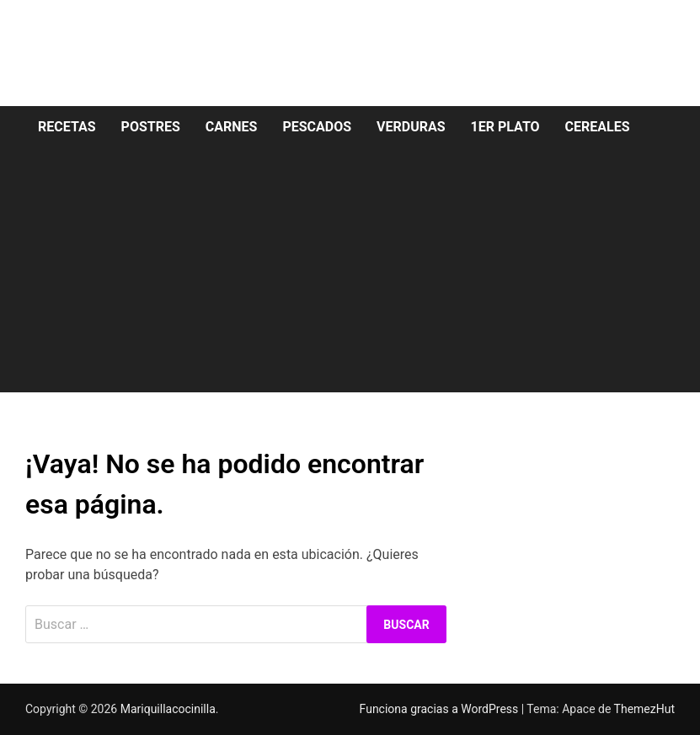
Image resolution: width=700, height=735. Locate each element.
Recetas (67, 127)
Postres (151, 127)
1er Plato (505, 127)
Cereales (598, 127)
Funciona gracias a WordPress (441, 709)
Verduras (411, 127)
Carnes (232, 127)
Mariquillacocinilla (168, 709)
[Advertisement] (350, 274)
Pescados (317, 127)
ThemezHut (644, 709)
